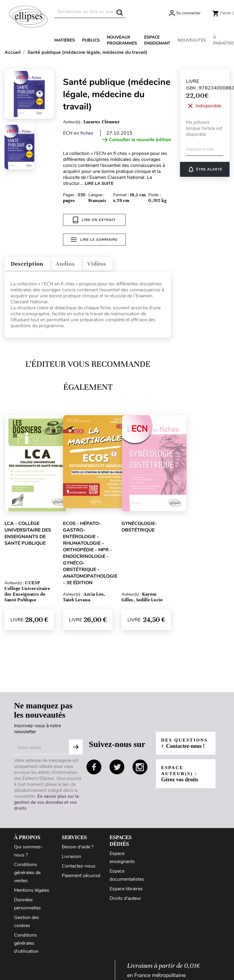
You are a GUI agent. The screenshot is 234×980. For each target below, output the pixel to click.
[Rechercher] (90, 12)
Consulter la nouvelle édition (137, 140)
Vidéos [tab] (113, 264)
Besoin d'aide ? (78, 848)
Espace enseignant (157, 40)
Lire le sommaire (94, 241)
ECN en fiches (78, 133)
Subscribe (76, 748)
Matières (65, 40)
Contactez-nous (79, 868)
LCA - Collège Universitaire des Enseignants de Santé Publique (28, 535)
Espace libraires (126, 890)
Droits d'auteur (125, 900)
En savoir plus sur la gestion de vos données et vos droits (46, 804)
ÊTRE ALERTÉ (205, 169)
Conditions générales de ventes (27, 874)
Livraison (71, 858)
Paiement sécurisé (81, 877)
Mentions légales (32, 892)
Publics (91, 40)
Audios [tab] (76, 264)
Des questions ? (182, 745)
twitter (117, 769)
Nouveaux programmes (122, 40)
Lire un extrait (94, 220)
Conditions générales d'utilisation (26, 945)
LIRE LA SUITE (99, 184)
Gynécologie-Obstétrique (139, 528)
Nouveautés (192, 40)
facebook (94, 769)
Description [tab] (31, 264)
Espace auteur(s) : (180, 778)
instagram (140, 769)
